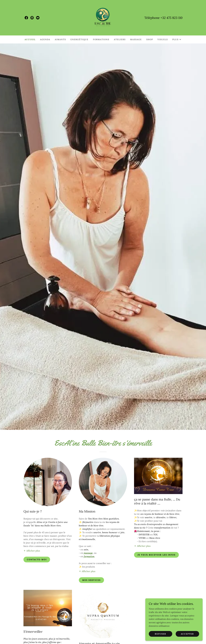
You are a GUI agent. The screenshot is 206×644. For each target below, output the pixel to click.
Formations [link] (101, 39)
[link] (26, 18)
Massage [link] (136, 39)
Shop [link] (150, 39)
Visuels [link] (163, 39)
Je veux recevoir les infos (156, 555)
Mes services (91, 580)
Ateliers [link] (120, 39)
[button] (177, 39)
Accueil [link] (30, 39)
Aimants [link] (60, 39)
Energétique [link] (79, 39)
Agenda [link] (45, 39)
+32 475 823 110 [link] (172, 18)
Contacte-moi (37, 560)
